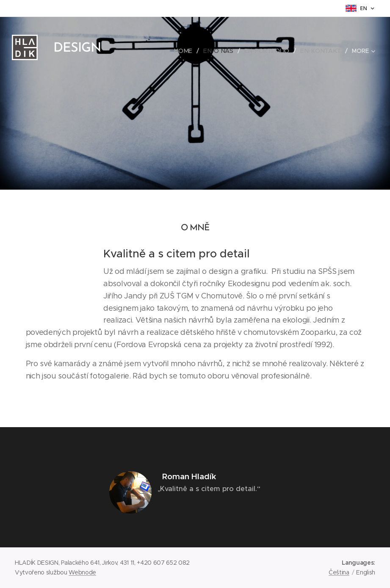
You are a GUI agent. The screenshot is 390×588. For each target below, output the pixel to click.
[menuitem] (187, 51)
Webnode (82, 572)
